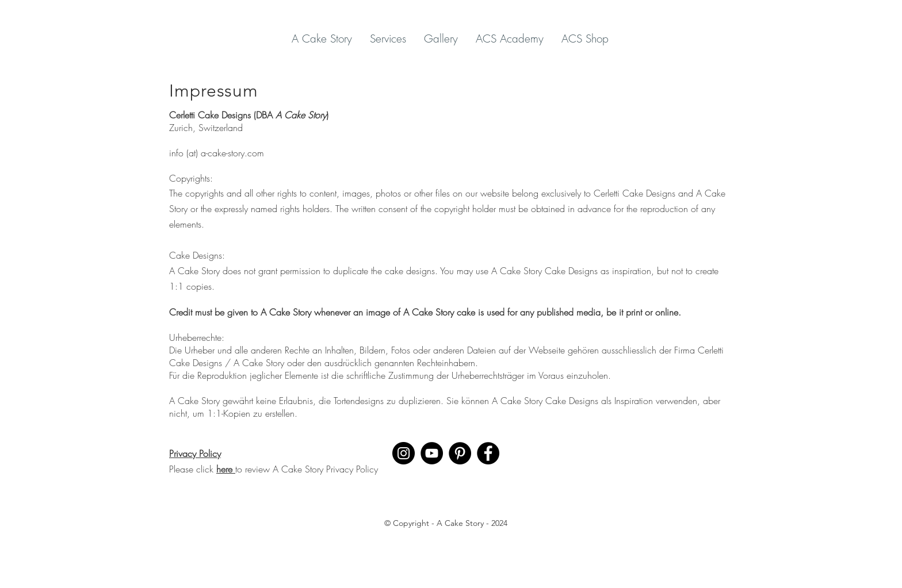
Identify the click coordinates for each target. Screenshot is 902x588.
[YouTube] (432, 453)
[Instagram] (404, 453)
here (226, 469)
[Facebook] (488, 453)
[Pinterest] (460, 453)
